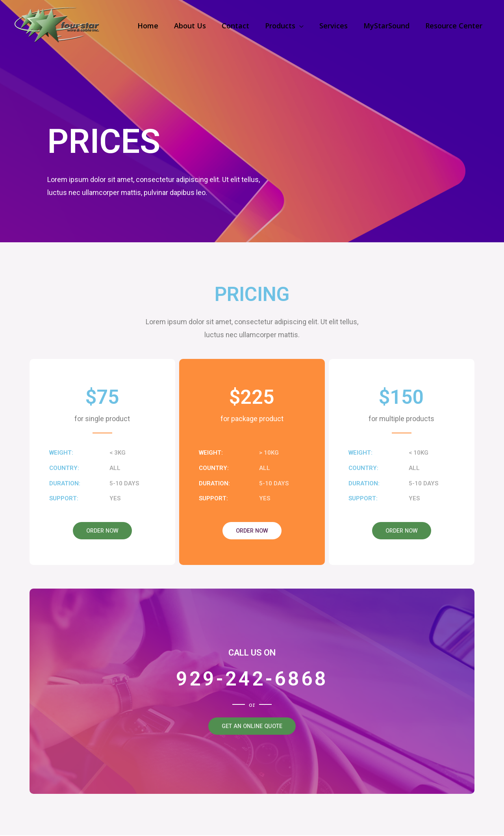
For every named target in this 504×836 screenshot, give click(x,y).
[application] (305, 26)
